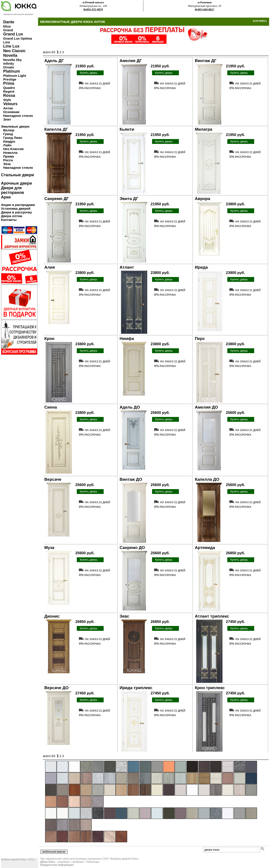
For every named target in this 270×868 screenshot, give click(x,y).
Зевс (125, 616)
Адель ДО (130, 407)
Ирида (201, 267)
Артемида (205, 548)
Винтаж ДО (131, 479)
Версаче (53, 479)
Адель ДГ (54, 61)
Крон (50, 339)
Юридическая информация (57, 865)
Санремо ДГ (57, 199)
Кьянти (127, 129)
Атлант (127, 267)
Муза (49, 548)
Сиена (51, 407)
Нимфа (127, 339)
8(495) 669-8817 (205, 9)
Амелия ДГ (131, 61)
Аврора (203, 199)
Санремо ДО (132, 548)
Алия (50, 267)
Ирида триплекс (136, 688)
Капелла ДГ (56, 129)
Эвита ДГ (129, 199)
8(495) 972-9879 (93, 9)
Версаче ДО (57, 688)
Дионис (52, 616)
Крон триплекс (210, 688)
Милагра (204, 129)
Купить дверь (88, 73)
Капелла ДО (207, 479)
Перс (200, 339)
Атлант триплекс (212, 616)
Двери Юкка (48, 862)
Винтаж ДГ (206, 61)
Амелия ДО (207, 407)
